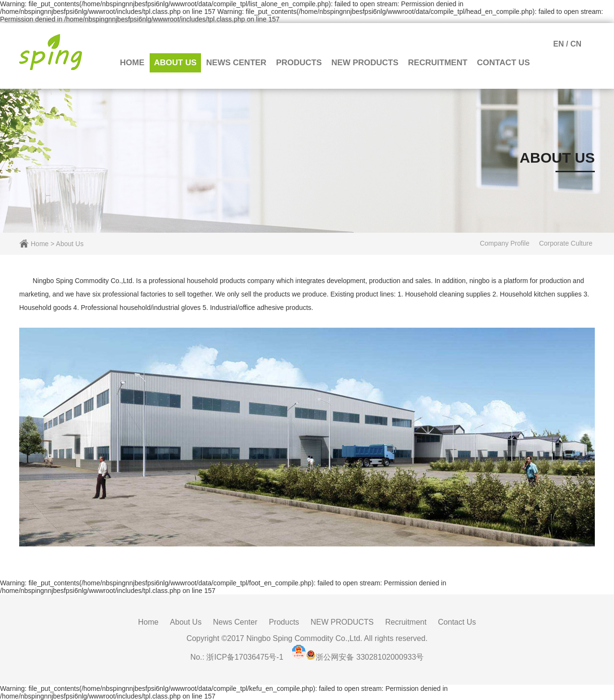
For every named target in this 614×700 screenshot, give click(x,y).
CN (576, 44)
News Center (236, 63)
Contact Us (503, 63)
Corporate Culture (566, 243)
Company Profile (505, 243)
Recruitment (438, 63)
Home (132, 63)
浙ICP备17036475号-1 (245, 657)
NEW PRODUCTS (365, 63)
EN (558, 44)
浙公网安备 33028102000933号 (370, 657)
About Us (175, 63)
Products (299, 63)
